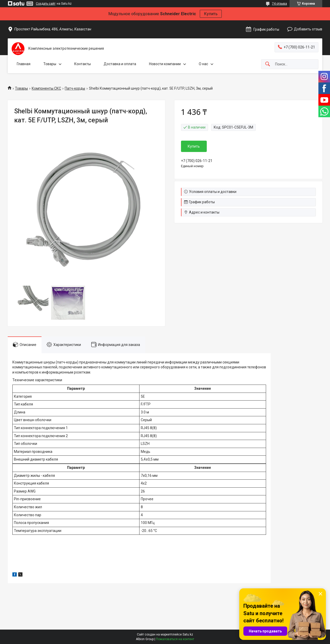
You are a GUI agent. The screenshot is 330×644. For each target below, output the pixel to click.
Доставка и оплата (120, 64)
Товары (50, 64)
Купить (211, 14)
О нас (203, 64)
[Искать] (268, 64)
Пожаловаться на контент (175, 639)
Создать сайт (46, 4)
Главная (24, 64)
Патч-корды (75, 88)
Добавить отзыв (308, 29)
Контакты (82, 64)
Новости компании (165, 64)
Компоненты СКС (46, 88)
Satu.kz (188, 634)
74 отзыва (279, 4)
